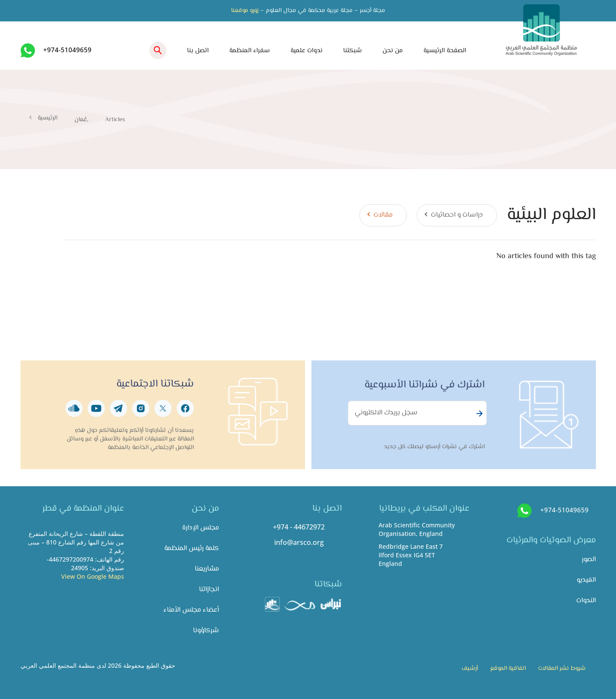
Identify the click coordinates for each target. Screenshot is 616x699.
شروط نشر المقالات (562, 669)
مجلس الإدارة (201, 528)
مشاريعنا (207, 569)
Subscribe (478, 413)
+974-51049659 (67, 50)
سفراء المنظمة (250, 51)
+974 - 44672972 (299, 527)
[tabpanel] (330, 256)
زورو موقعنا (245, 11)
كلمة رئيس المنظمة (192, 549)
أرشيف (470, 669)
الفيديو (586, 580)
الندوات (586, 601)
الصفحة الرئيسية (445, 51)
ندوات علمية (307, 51)
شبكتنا (352, 51)
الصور (589, 560)
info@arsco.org (299, 542)
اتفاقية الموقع (508, 669)
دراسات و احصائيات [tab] (457, 215)
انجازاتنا (209, 590)
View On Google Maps (93, 576)
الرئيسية (47, 118)
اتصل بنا (198, 51)
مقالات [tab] (383, 215)
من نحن (393, 51)
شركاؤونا (206, 631)
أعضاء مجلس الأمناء (191, 610)
